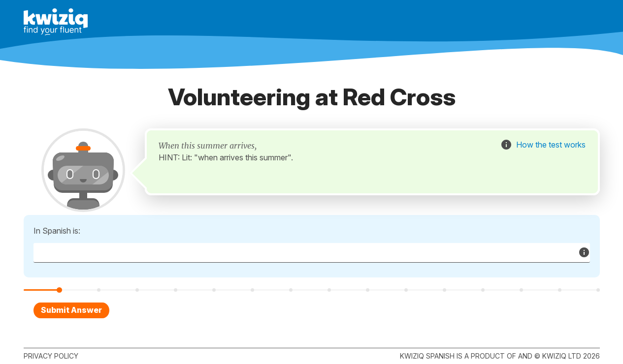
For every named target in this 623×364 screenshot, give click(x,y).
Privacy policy (51, 356)
